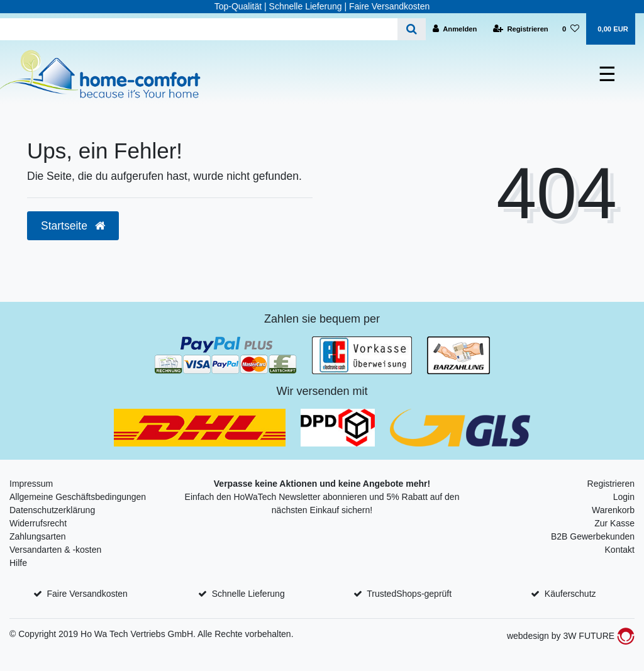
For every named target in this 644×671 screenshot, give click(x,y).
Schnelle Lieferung (248, 594)
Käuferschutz (570, 594)
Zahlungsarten (38, 536)
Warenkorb (613, 510)
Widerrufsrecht (38, 523)
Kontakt (620, 550)
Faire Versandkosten (87, 594)
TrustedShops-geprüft (409, 594)
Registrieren (611, 484)
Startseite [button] (73, 226)
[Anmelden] (455, 29)
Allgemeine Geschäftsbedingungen (78, 497)
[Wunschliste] (571, 29)
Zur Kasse (614, 523)
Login (624, 497)
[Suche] (412, 29)
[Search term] (199, 29)
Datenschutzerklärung (52, 510)
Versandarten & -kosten (55, 550)
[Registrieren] (521, 29)
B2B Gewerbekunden (593, 536)
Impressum (31, 484)
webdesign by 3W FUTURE (571, 636)
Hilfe (18, 563)
